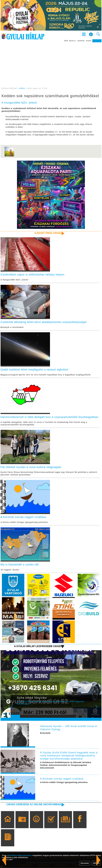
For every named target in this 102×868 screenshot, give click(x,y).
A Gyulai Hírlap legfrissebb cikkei (37, 647)
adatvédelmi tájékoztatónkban (19, 855)
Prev (15, 709)
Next (98, 709)
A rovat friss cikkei (48, 233)
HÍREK (22, 88)
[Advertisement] (51, 63)
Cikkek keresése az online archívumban (34, 805)
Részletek (85, 863)
